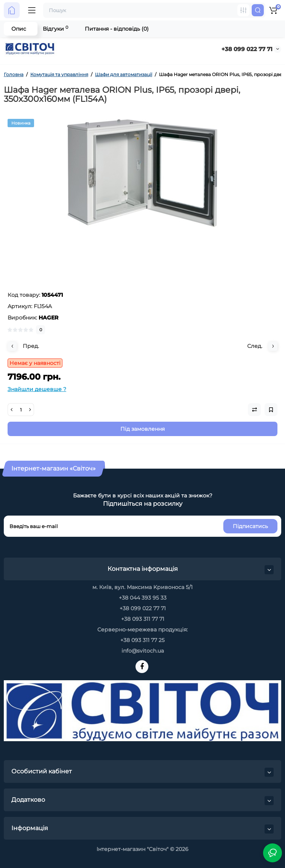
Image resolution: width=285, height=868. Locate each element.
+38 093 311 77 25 (142, 640)
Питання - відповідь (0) (117, 29)
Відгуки (55, 29)
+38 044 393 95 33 (143, 598)
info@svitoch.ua (143, 651)
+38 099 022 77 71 (247, 49)
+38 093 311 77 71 (143, 619)
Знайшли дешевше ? (37, 389)
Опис (19, 29)
